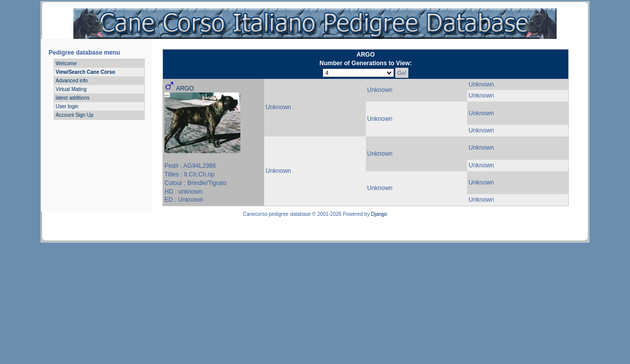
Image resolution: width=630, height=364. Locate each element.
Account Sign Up (75, 115)
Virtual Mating (71, 89)
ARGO (185, 88)
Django (379, 214)
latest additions (73, 98)
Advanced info (72, 81)
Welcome (66, 63)
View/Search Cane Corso (86, 72)
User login (67, 106)
